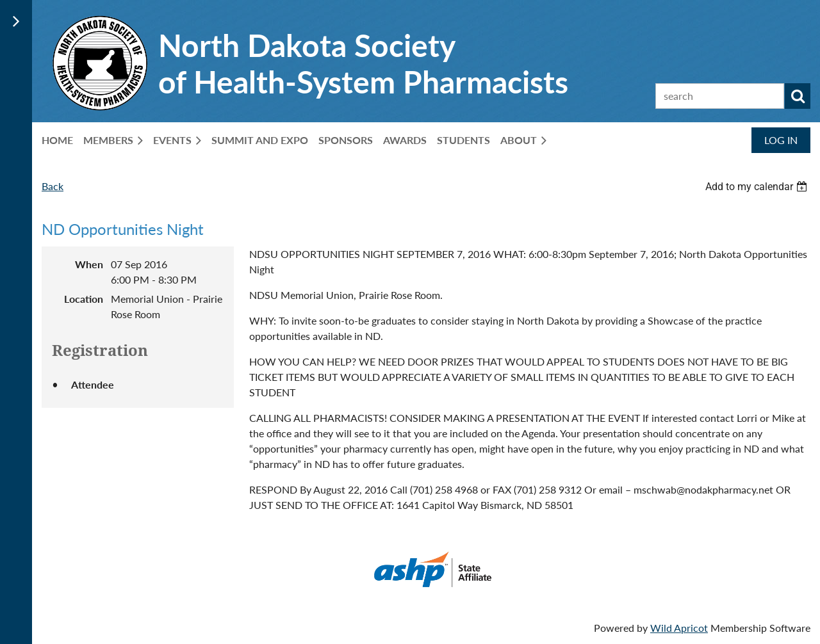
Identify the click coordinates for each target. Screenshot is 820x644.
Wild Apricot (679, 628)
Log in (781, 140)
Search (798, 96)
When (89, 264)
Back (53, 186)
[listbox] (758, 187)
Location (84, 299)
